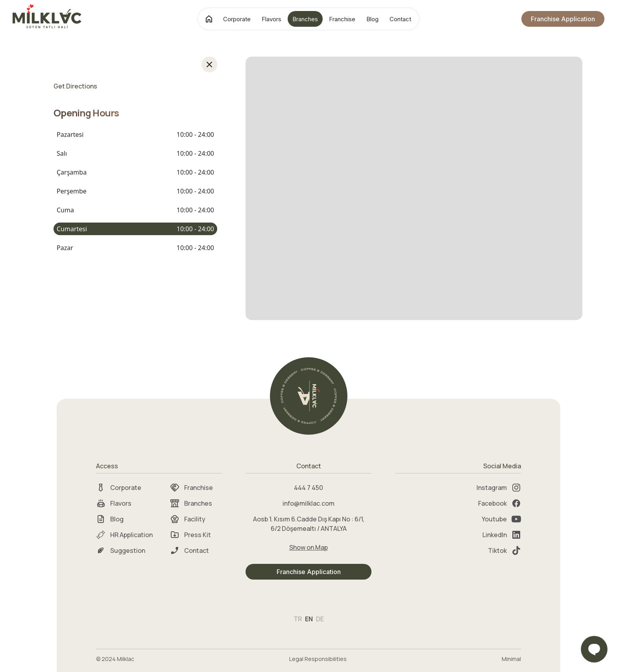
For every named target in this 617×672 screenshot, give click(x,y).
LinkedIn (502, 535)
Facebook (500, 503)
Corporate (237, 19)
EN (309, 619)
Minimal (511, 659)
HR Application (124, 535)
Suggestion (121, 550)
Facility (188, 519)
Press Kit (190, 535)
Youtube (501, 519)
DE (320, 619)
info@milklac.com (308, 503)
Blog (372, 19)
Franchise (342, 19)
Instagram (499, 488)
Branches (305, 19)
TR (298, 619)
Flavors (272, 19)
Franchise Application (563, 19)
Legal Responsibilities (318, 659)
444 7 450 (308, 488)
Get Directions (75, 86)
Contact (400, 19)
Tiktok (504, 550)
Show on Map (308, 547)
